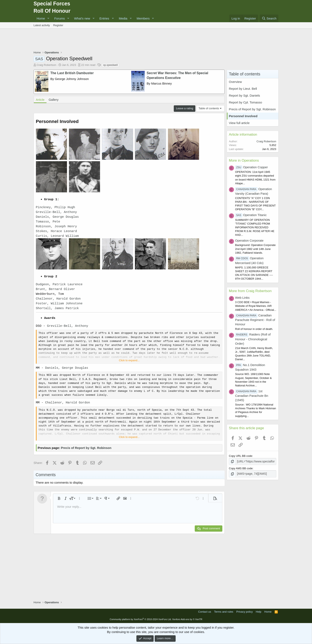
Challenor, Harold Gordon (58, 299)
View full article (239, 123)
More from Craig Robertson (250, 291)
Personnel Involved (243, 116)
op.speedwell (110, 65)
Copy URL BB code (241, 456)
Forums (59, 18)
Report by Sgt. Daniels (245, 95)
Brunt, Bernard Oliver (56, 289)
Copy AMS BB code (241, 468)
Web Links (242, 298)
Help (259, 612)
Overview (236, 82)
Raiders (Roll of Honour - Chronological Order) (253, 339)
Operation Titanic (251, 215)
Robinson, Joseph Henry (56, 227)
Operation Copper (252, 167)
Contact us (204, 612)
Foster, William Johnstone (59, 304)
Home (41, 18)
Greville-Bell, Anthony (56, 212)
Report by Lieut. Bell (243, 89)
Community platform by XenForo (141, 619)
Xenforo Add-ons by (187, 619)
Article (40, 100)
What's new (82, 18)
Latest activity (42, 25)
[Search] (269, 18)
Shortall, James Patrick (57, 308)
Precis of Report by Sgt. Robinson (86, 448)
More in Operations (244, 160)
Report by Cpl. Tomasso (246, 102)
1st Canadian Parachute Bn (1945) (252, 396)
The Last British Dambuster (72, 73)
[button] (48, 18)
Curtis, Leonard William (57, 236)
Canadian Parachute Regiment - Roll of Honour (255, 320)
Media (123, 18)
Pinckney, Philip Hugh (56, 207)
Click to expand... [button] (129, 360)
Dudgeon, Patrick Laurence (59, 285)
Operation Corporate (249, 240)
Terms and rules (224, 612)
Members (143, 18)
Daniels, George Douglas (57, 217)
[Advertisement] (156, 40)
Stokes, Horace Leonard (56, 231)
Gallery (54, 100)
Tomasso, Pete (48, 222)
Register (58, 25)
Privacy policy (244, 612)
